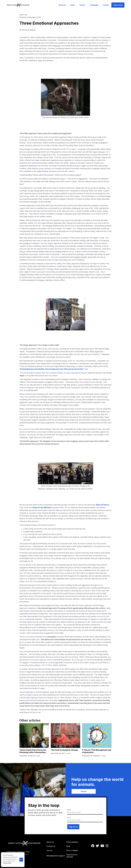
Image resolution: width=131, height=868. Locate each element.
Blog (68, 846)
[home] (19, 5)
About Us (62, 5)
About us (50, 842)
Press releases (72, 842)
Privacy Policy (7, 863)
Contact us (51, 846)
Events (82, 5)
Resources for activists (72, 856)
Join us (49, 850)
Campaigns (94, 5)
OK (21, 860)
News (73, 5)
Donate (106, 5)
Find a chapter (72, 850)
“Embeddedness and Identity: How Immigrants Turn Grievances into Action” (52, 369)
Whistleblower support (56, 856)
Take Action (118, 5)
